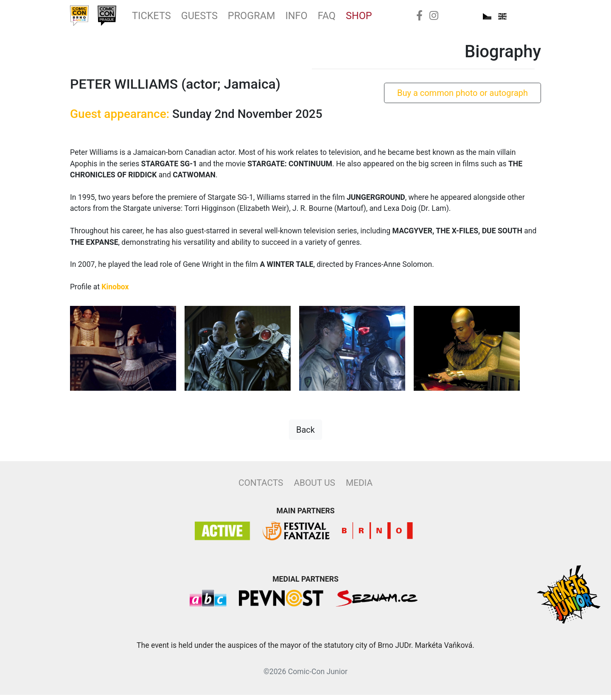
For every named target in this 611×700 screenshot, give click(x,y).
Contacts (261, 488)
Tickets (163, 18)
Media (359, 488)
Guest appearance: (120, 119)
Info (327, 18)
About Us (314, 488)
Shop (396, 18)
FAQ (360, 18)
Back (305, 435)
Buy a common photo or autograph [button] (462, 98)
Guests (218, 18)
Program (276, 18)
